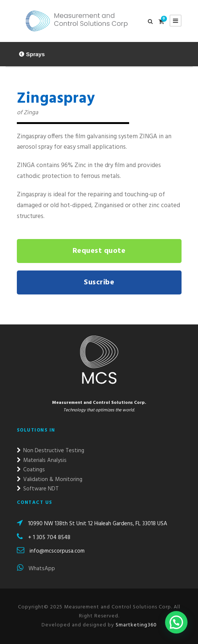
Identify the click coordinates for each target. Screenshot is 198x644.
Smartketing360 (135, 625)
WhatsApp (36, 569)
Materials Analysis (42, 460)
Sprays (36, 54)
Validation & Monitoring (50, 480)
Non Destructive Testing (51, 451)
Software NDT (38, 489)
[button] (176, 622)
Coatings (31, 470)
